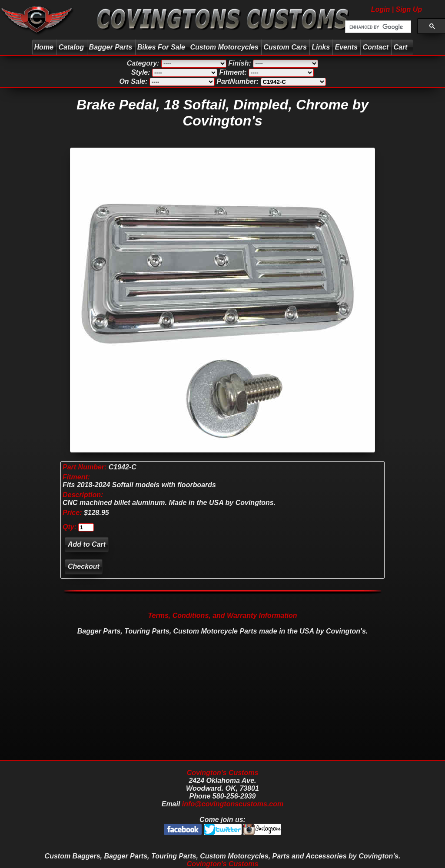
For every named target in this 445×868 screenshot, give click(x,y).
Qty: (70, 527)
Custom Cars (285, 47)
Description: (83, 495)
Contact (375, 47)
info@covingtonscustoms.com (233, 804)
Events (346, 47)
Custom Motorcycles (224, 47)
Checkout (84, 566)
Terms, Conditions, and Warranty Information (222, 616)
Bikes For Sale (161, 47)
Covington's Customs (223, 773)
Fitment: (76, 477)
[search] (377, 27)
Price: (72, 513)
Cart (401, 47)
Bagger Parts (111, 47)
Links (321, 47)
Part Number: (85, 467)
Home (44, 47)
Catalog (71, 47)
